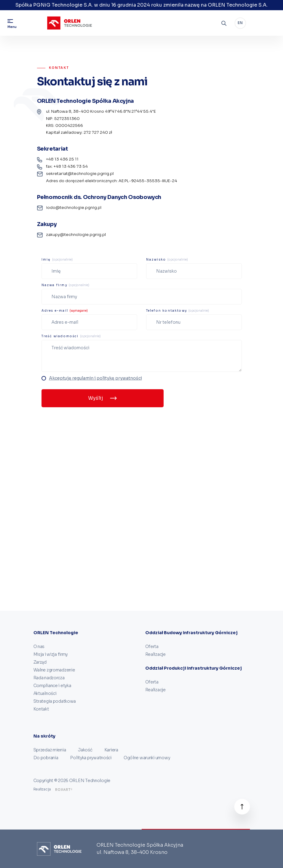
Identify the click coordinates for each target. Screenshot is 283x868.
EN (240, 23)
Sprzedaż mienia (50, 750)
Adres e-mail (65, 311)
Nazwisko (167, 260)
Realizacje (155, 654)
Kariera (111, 750)
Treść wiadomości (71, 336)
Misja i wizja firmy (51, 654)
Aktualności (45, 693)
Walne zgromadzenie (54, 670)
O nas (39, 646)
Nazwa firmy (65, 285)
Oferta (152, 646)
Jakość (85, 750)
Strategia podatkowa (55, 701)
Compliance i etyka (52, 686)
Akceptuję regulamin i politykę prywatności (95, 378)
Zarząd (40, 662)
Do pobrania (46, 758)
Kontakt (41, 709)
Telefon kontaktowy (178, 311)
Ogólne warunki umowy (147, 758)
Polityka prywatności (91, 758)
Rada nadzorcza (49, 678)
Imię (57, 260)
